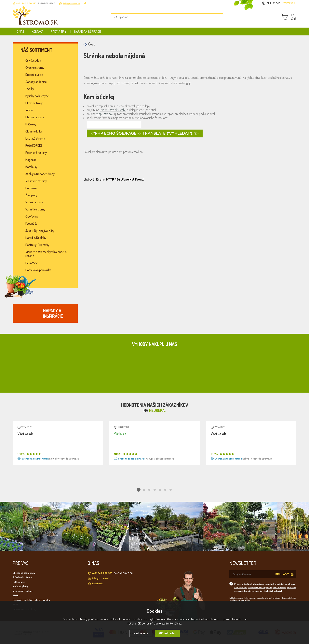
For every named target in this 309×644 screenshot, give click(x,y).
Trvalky (30, 89)
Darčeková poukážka (38, 270)
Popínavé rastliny (36, 153)
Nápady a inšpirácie (88, 32)
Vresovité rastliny (36, 181)
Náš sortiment (36, 50)
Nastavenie (141, 633)
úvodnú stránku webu (113, 110)
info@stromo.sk (72, 3)
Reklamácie (19, 582)
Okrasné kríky (34, 131)
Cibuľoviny (32, 216)
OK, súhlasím (167, 633)
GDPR (16, 595)
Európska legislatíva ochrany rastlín (31, 600)
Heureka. (157, 410)
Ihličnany (31, 124)
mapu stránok (105, 114)
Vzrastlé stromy (35, 209)
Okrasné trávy (34, 103)
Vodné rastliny (34, 202)
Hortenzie (31, 188)
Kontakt (37, 32)
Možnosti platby (20, 586)
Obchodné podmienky (24, 573)
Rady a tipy (59, 32)
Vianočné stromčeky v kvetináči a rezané (46, 254)
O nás (20, 32)
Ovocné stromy (35, 68)
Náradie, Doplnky (36, 238)
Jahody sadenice (36, 82)
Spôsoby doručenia (22, 577)
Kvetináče (31, 223)
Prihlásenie (273, 3)
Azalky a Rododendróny (40, 174)
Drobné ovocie (34, 75)
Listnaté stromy (35, 138)
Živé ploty (31, 195)
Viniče (29, 110)
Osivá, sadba (33, 60)
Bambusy (31, 167)
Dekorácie (32, 263)
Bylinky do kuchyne (37, 96)
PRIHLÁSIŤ (282, 574)
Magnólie (31, 160)
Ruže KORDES (34, 145)
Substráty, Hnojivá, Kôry (40, 231)
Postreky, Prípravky (37, 245)
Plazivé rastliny (35, 117)
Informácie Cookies (22, 591)
